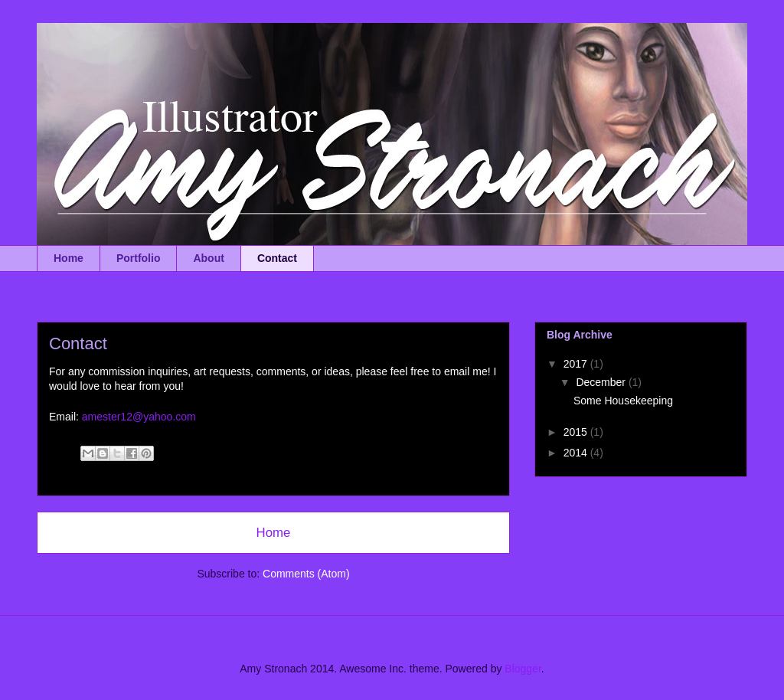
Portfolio (139, 258)
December (602, 382)
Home (69, 258)
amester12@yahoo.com (139, 417)
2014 (577, 453)
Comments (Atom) (306, 574)
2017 (577, 364)
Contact (277, 258)
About (208, 258)
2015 (577, 432)
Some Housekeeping (623, 401)
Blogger (523, 669)
